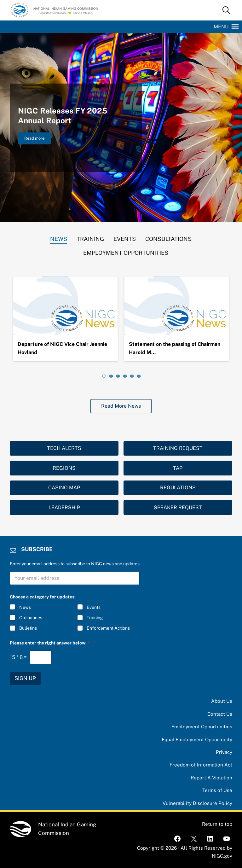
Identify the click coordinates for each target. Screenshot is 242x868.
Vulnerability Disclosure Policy (197, 803)
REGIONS (64, 468)
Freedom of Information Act (201, 765)
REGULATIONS (178, 488)
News (25, 607)
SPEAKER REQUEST (178, 507)
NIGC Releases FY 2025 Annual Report (63, 116)
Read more (37, 139)
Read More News (121, 406)
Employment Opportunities (202, 727)
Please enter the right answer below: (50, 643)
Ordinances (31, 618)
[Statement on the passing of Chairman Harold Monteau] (177, 306)
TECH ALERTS (64, 448)
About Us (222, 701)
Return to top (217, 824)
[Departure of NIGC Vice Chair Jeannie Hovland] (65, 306)
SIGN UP (25, 678)
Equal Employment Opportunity (197, 740)
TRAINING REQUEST (178, 448)
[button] (221, 27)
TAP (178, 468)
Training (95, 618)
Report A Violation (211, 778)
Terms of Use (217, 790)
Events (94, 607)
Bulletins (28, 628)
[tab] (59, 237)
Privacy (224, 752)
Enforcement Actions (108, 628)
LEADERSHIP (64, 507)
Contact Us (220, 714)
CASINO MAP (64, 488)
